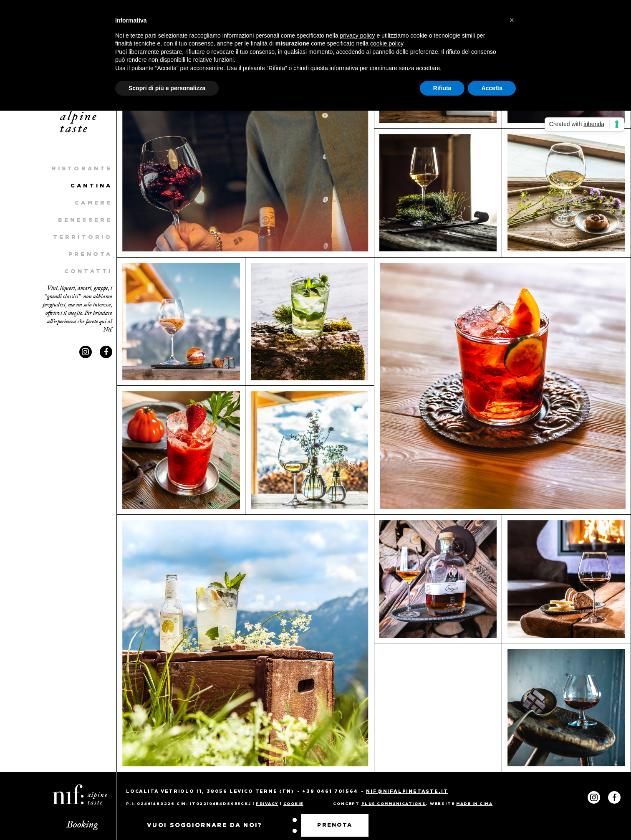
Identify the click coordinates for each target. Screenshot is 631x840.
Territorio (83, 237)
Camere (93, 203)
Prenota (90, 254)
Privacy (267, 804)
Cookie (293, 804)
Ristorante (82, 169)
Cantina (91, 186)
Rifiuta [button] (442, 88)
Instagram (86, 352)
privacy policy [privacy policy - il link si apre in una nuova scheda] (358, 35)
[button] (512, 20)
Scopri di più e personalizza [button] (167, 88)
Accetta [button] (492, 88)
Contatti (88, 272)
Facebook (106, 352)
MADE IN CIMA (474, 804)
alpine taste (79, 123)
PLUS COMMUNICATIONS (394, 804)
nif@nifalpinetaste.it (407, 791)
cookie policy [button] (387, 43)
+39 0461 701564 (330, 791)
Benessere (85, 220)
